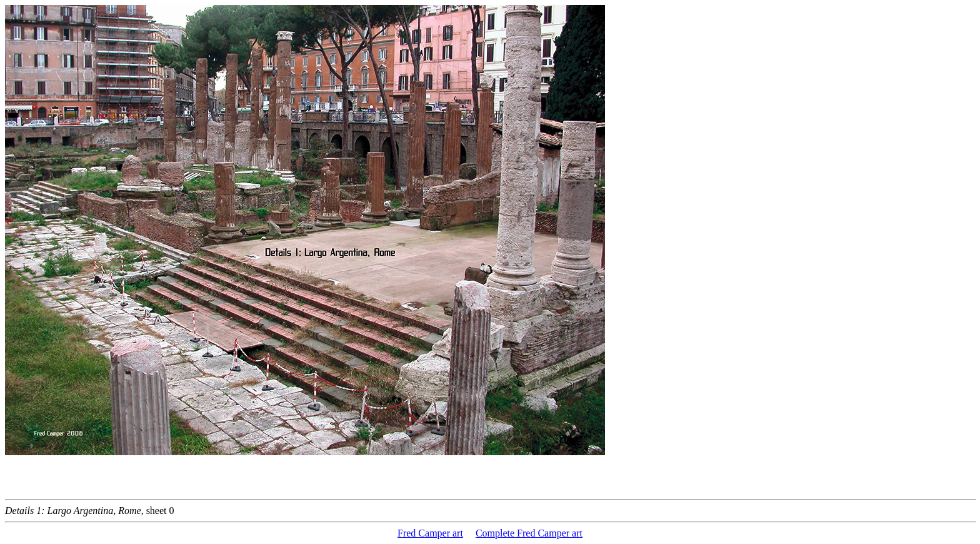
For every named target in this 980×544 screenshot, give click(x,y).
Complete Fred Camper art (529, 533)
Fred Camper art (430, 533)
